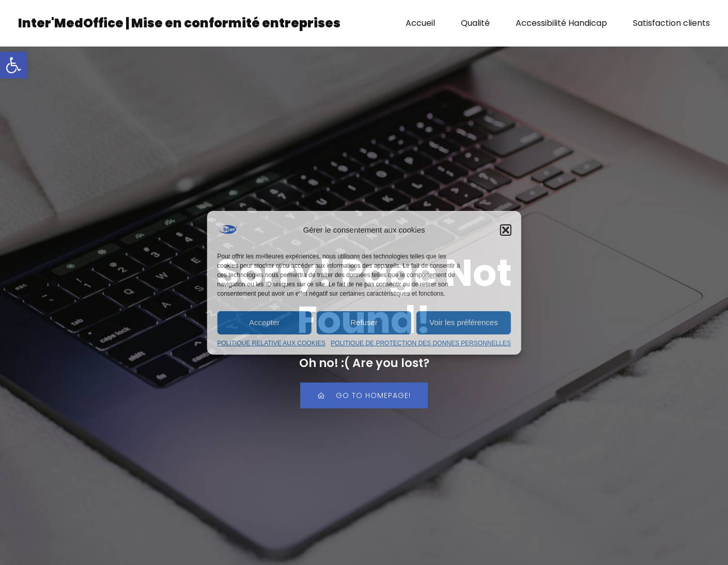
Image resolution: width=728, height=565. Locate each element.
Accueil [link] (420, 23)
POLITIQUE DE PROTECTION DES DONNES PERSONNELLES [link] (421, 343)
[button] (506, 230)
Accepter (264, 322)
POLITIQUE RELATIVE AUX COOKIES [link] (271, 343)
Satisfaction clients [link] (671, 23)
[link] (13, 65)
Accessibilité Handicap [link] (561, 23)
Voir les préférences (464, 322)
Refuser (364, 322)
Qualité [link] (475, 23)
